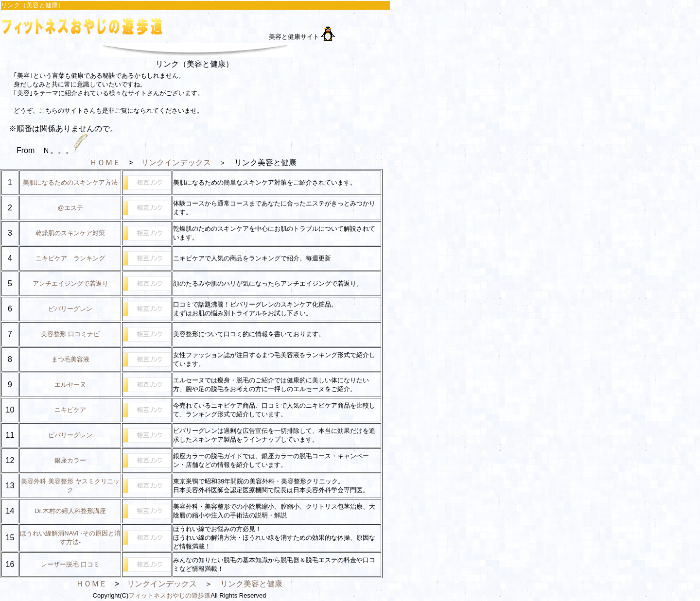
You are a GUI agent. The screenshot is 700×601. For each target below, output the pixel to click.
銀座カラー (70, 460)
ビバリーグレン (70, 309)
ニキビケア (70, 410)
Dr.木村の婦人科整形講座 (70, 511)
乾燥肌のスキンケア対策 (70, 233)
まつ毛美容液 (70, 359)
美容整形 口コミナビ (70, 334)
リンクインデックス (176, 163)
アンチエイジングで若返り (70, 283)
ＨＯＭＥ (105, 163)
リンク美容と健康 (251, 584)
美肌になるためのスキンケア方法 (70, 182)
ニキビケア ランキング (70, 258)
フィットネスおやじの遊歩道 (169, 595)
